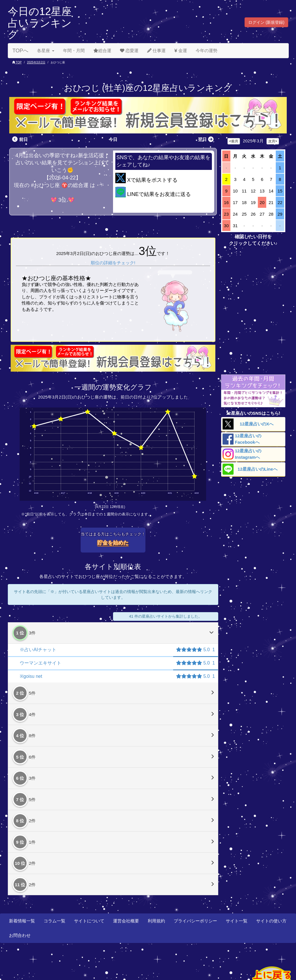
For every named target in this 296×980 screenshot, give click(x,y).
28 (271, 214)
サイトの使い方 (271, 921)
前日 (19, 139)
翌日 (207, 139)
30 (226, 226)
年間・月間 (74, 51)
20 (262, 202)
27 (262, 214)
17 (235, 202)
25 (244, 214)
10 (235, 191)
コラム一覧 (54, 921)
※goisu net (31, 676)
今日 (113, 139)
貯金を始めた (113, 543)
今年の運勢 (207, 51)
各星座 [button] (46, 51)
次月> (273, 141)
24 (235, 214)
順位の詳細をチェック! (113, 263)
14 (271, 191)
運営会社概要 (126, 921)
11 (244, 191)
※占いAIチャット (38, 650)
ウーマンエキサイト (40, 663)
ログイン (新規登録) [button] (266, 22)
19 (253, 202)
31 (235, 226)
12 (253, 191)
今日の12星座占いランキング (40, 23)
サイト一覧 (237, 921)
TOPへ (20, 51)
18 (244, 202)
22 (280, 202)
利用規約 (156, 921)
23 (226, 214)
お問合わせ (20, 935)
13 (262, 191)
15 (280, 191)
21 (271, 202)
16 (226, 202)
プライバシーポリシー (195, 921)
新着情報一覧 (22, 921)
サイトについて (89, 921)
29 (280, 214)
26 (253, 214)
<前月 (234, 141)
